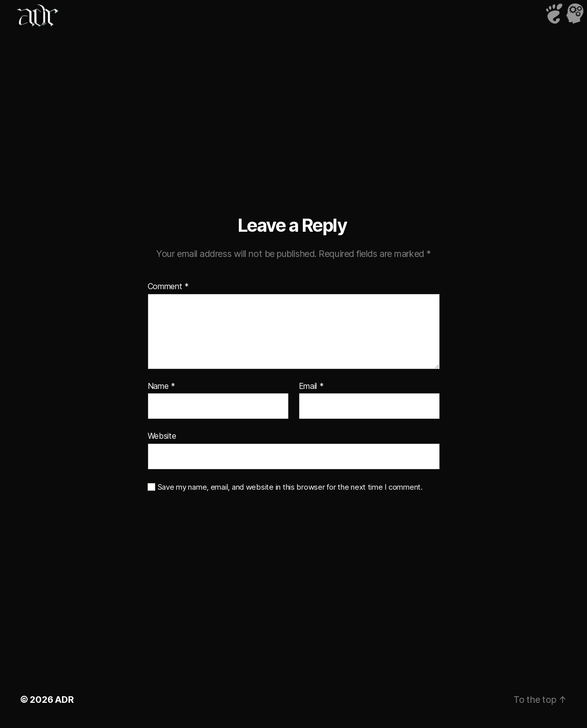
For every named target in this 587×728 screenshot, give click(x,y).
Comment (169, 287)
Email (311, 386)
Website (162, 436)
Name (161, 386)
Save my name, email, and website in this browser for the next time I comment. (290, 487)
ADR (64, 700)
